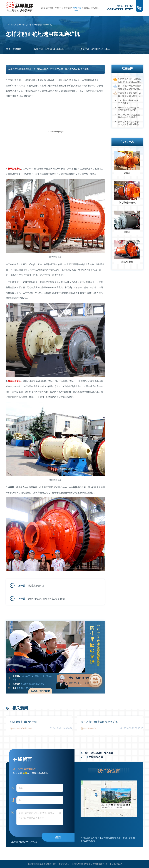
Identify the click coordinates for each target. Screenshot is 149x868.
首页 (43, 8)
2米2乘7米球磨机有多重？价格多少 (128, 102)
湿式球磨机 (127, 262)
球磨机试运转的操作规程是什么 (47, 599)
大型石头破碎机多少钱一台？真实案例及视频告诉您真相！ (130, 123)
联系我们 (95, 8)
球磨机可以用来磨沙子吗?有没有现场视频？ (129, 109)
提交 (58, 837)
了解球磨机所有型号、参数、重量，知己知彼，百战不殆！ (130, 95)
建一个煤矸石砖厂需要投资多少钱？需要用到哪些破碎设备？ (130, 88)
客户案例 (68, 8)
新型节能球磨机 (127, 203)
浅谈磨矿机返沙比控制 (23, 722)
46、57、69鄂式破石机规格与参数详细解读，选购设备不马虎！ (130, 116)
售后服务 (86, 8)
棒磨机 (127, 232)
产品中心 (59, 8)
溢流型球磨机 (36, 586)
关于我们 (50, 8)
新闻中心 (77, 8)
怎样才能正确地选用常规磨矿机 (99, 722)
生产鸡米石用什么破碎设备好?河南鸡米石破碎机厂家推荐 (130, 81)
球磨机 (127, 173)
